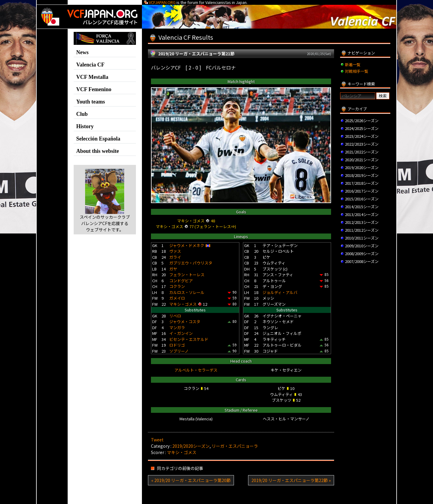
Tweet (157, 440)
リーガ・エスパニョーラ (235, 446)
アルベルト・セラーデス (196, 370)
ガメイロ (177, 298)
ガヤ (173, 269)
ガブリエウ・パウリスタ (191, 263)
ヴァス (175, 251)
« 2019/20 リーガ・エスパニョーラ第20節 (191, 480)
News (83, 52)
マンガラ (177, 328)
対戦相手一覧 (357, 71)
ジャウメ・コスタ (185, 322)
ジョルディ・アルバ (280, 292)
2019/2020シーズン (191, 446)
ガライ (175, 257)
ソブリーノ (179, 351)
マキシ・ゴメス (183, 304)
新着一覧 (353, 65)
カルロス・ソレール (187, 292)
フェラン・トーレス (187, 275)
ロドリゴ (177, 345)
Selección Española (98, 139)
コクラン (177, 286)
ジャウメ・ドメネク (187, 245)
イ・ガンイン (181, 333)
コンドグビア (181, 281)
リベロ (175, 316)
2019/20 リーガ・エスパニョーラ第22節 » (291, 480)
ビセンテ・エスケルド (189, 339)
